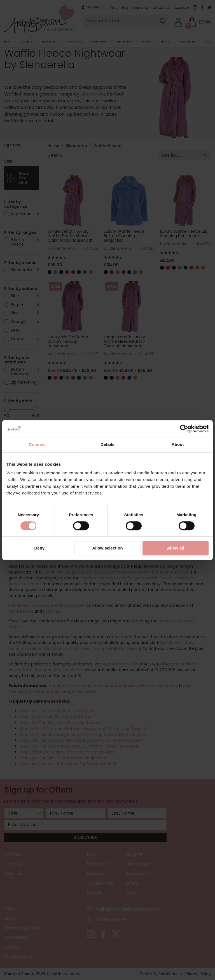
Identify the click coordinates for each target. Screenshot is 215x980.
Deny (39, 548)
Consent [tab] (37, 444)
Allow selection (107, 548)
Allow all (176, 548)
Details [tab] (107, 444)
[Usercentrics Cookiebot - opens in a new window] (184, 429)
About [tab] (178, 444)
